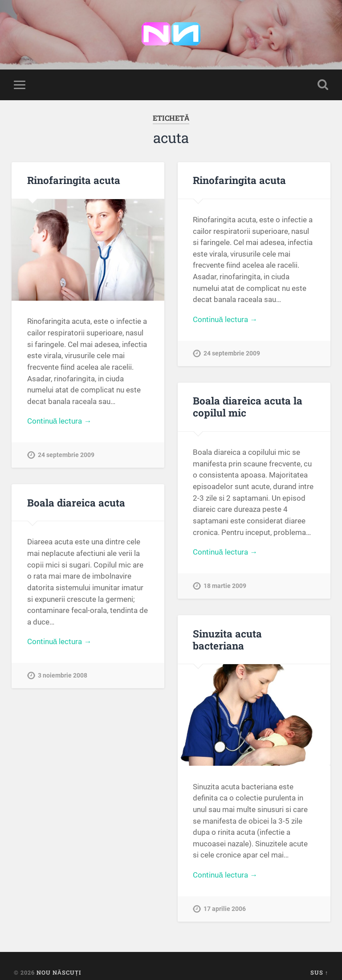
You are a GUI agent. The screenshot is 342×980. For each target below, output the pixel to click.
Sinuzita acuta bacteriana (227, 639)
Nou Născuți (59, 972)
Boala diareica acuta (76, 502)
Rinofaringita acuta (74, 180)
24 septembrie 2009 (66, 455)
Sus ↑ (319, 972)
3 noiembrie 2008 (63, 676)
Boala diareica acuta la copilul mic (248, 406)
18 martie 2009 (225, 586)
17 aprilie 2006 (225, 909)
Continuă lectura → (59, 421)
